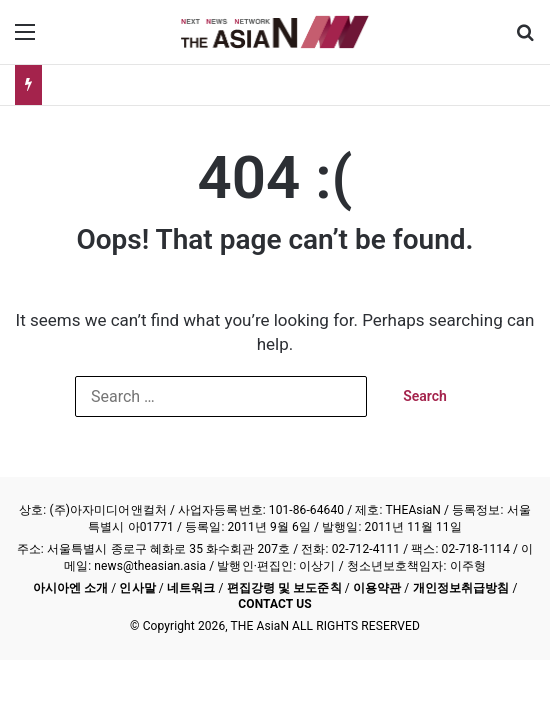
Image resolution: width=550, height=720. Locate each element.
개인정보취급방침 (461, 588)
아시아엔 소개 (71, 588)
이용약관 (377, 588)
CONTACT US (274, 604)
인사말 (137, 588)
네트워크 (191, 588)
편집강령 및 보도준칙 (284, 588)
